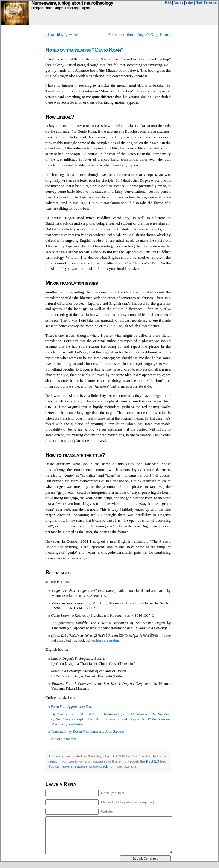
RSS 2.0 (152, 761)
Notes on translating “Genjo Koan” (84, 50)
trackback (100, 766)
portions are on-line (105, 640)
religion (54, 761)
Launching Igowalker (64, 35)
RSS (168, 3)
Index (189, 3)
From (71, 707)
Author (178, 3)
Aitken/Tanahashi (63, 739)
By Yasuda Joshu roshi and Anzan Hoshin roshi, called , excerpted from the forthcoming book (111, 719)
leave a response (74, 766)
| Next (198, 3)
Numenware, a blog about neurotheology (72, 3)
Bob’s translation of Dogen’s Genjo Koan (138, 35)
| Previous (210, 3)
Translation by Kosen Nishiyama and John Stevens (88, 731)
